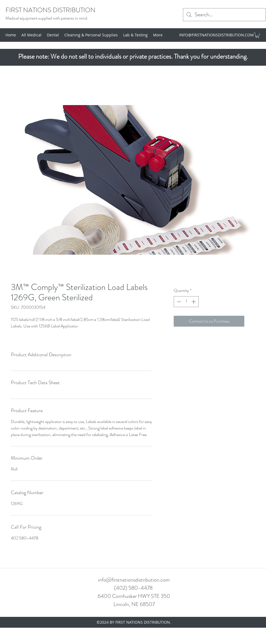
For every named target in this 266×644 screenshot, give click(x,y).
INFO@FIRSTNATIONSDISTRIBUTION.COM (216, 35)
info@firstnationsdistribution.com (134, 580)
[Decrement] (178, 302)
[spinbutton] (186, 302)
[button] (257, 35)
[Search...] (224, 15)
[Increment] (194, 302)
